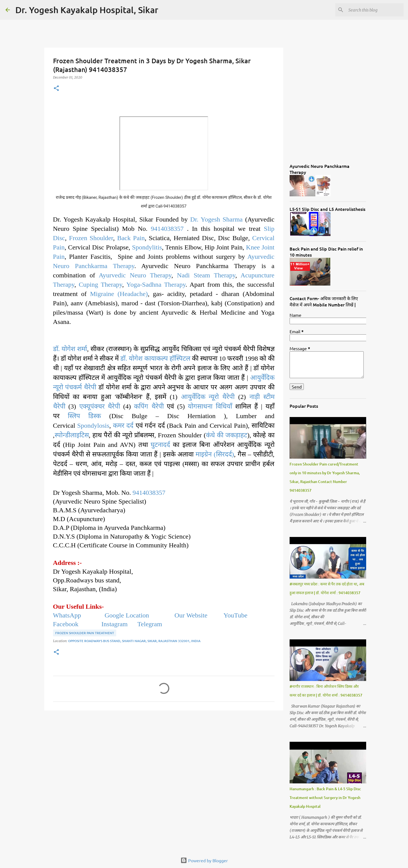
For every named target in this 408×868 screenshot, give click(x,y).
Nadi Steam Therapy (206, 275)
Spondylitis (147, 247)
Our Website (191, 615)
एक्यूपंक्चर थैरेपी (100, 406)
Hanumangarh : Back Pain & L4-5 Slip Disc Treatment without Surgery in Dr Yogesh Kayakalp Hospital (325, 797)
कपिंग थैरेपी (149, 406)
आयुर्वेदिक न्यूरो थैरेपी (208, 397)
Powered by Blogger (204, 860)
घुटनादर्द (160, 445)
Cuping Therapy (100, 284)
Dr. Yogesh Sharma (217, 219)
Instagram (114, 624)
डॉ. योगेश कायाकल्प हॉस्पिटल (155, 358)
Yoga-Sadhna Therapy (156, 284)
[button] (56, 89)
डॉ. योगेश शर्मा (70, 349)
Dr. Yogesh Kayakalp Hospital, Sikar (87, 10)
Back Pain (131, 238)
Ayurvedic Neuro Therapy (135, 275)
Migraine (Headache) (119, 294)
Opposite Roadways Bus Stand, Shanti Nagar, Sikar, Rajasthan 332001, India (134, 641)
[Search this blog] (375, 10)
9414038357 (167, 229)
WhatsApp (67, 615)
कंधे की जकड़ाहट (227, 435)
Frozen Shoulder (91, 238)
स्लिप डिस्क (84, 416)
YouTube (236, 615)
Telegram (150, 624)
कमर (120, 426)
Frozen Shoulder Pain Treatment (85, 633)
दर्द (130, 426)
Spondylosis (93, 426)
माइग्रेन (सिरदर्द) (215, 454)
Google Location (128, 615)
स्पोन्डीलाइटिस (72, 435)
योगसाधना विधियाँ (210, 406)
